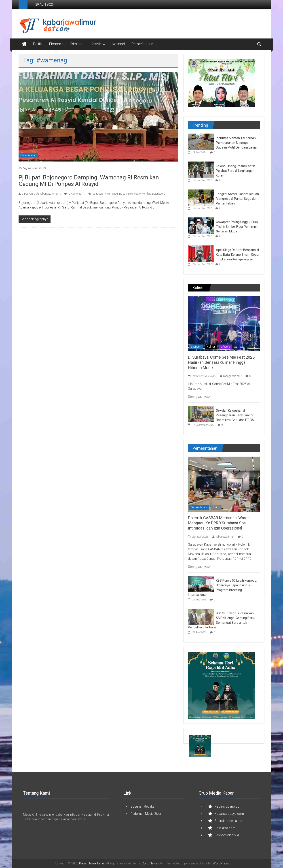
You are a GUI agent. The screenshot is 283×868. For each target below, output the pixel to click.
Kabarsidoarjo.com (228, 806)
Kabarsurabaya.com (229, 814)
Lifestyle (95, 44)
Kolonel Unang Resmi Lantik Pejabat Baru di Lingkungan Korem (235, 171)
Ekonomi (56, 44)
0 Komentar (73, 194)
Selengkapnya (199, 397)
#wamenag (111, 194)
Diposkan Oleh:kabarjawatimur (40, 194)
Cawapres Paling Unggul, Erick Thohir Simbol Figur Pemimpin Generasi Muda (237, 227)
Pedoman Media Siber (146, 814)
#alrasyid (98, 194)
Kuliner (211, 347)
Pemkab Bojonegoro (153, 194)
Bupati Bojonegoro (130, 194)
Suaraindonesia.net (228, 821)
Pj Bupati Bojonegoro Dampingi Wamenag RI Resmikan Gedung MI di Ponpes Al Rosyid (89, 181)
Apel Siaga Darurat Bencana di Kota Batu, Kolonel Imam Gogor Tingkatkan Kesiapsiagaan (238, 255)
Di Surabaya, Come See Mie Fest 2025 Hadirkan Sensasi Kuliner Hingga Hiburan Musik (221, 362)
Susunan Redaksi (143, 806)
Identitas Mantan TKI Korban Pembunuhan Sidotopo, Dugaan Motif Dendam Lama (236, 143)
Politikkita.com (225, 828)
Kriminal (76, 44)
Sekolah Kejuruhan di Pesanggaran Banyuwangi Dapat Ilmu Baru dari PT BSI (235, 415)
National (118, 44)
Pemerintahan (142, 44)
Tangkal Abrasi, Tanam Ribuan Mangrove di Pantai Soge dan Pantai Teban (237, 199)
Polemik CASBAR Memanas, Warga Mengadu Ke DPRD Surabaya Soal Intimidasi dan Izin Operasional (219, 523)
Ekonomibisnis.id (227, 835)
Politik (38, 44)
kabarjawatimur (232, 376)
